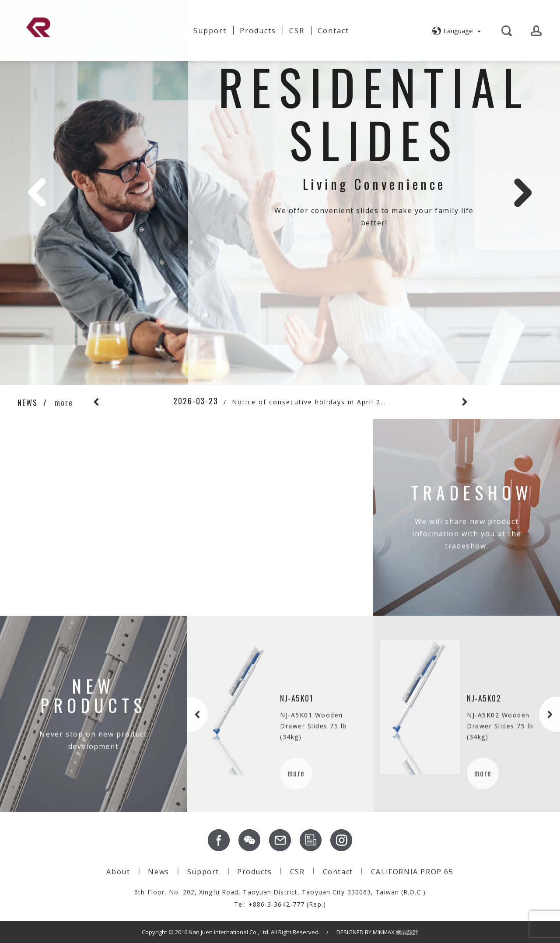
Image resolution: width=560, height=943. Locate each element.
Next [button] (523, 193)
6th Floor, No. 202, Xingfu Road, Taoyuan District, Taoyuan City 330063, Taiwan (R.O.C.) (280, 892)
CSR (297, 31)
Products (255, 872)
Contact (333, 31)
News (169, 31)
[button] (455, 31)
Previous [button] (37, 193)
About (133, 27)
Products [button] (258, 31)
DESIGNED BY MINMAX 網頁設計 (378, 932)
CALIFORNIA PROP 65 (412, 872)
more (64, 403)
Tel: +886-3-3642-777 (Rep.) (280, 904)
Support (210, 31)
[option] (280, 193)
